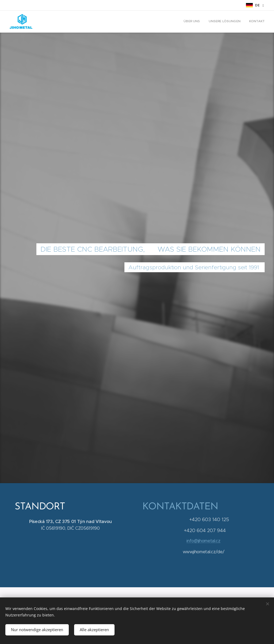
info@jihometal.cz (203, 541)
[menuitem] (249, 22)
